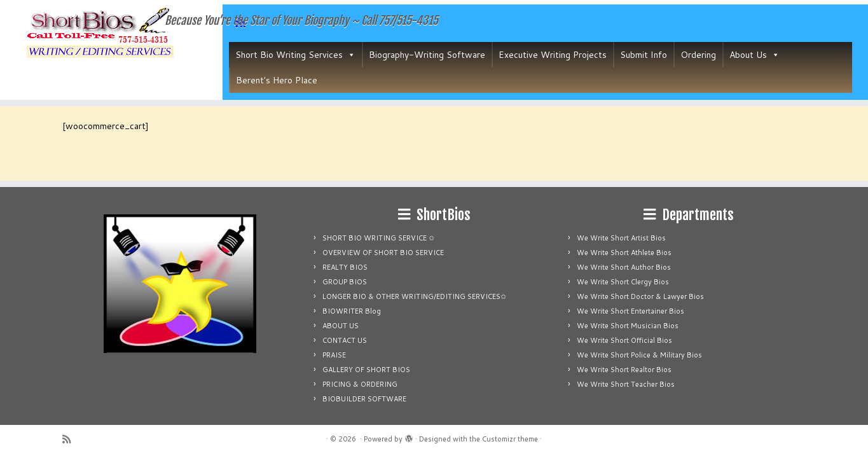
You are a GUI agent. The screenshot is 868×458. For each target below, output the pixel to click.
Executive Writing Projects (553, 55)
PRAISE (334, 355)
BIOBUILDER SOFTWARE (364, 399)
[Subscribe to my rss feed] (71, 439)
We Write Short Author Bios (624, 267)
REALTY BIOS (345, 267)
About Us (754, 55)
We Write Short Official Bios (624, 340)
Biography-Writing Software (427, 55)
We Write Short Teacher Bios (626, 384)
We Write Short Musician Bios (628, 326)
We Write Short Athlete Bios (624, 253)
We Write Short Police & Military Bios (639, 355)
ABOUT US (341, 326)
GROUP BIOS (345, 282)
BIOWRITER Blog (352, 311)
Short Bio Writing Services (295, 55)
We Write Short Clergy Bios (623, 282)
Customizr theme (510, 439)
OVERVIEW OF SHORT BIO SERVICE (383, 253)
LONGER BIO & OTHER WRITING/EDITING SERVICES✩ (414, 296)
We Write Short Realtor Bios (624, 370)
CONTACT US (345, 340)
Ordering (698, 55)
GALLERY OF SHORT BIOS (366, 370)
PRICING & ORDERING (360, 384)
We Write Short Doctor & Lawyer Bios (640, 296)
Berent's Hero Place (277, 80)
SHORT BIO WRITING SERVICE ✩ (378, 238)
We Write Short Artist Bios (621, 238)
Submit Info (644, 55)
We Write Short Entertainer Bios (630, 311)
